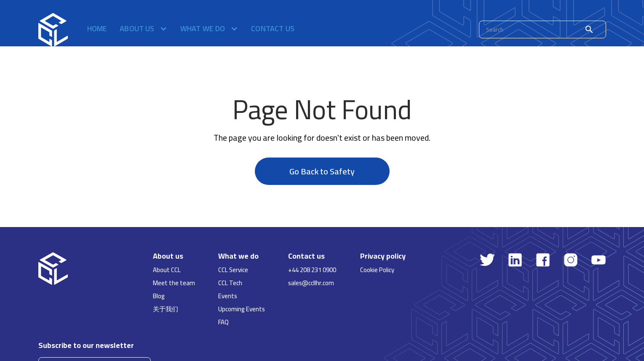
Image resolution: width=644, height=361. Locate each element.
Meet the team (174, 283)
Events (228, 296)
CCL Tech (230, 283)
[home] (53, 29)
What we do (238, 256)
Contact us (273, 30)
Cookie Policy (377, 270)
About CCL (167, 270)
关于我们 (166, 309)
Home (97, 30)
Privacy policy (383, 256)
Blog (159, 296)
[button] (144, 29)
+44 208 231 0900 (312, 270)
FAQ (223, 322)
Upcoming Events (242, 309)
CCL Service (233, 270)
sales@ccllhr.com (311, 283)
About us (168, 256)
